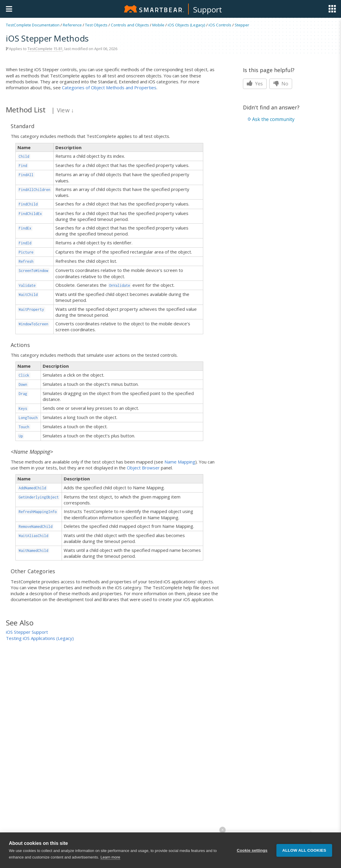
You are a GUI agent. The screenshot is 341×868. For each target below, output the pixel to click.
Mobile (158, 25)
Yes (255, 84)
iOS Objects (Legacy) (186, 25)
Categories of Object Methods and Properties (109, 87)
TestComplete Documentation (33, 25)
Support (208, 9)
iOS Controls (220, 25)
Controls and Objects (130, 25)
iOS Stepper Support (27, 632)
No (281, 84)
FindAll (26, 175)
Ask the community (273, 119)
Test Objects (96, 25)
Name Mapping (180, 462)
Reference (72, 25)
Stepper (242, 25)
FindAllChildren (35, 190)
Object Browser (143, 468)
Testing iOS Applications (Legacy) (40, 638)
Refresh (26, 261)
